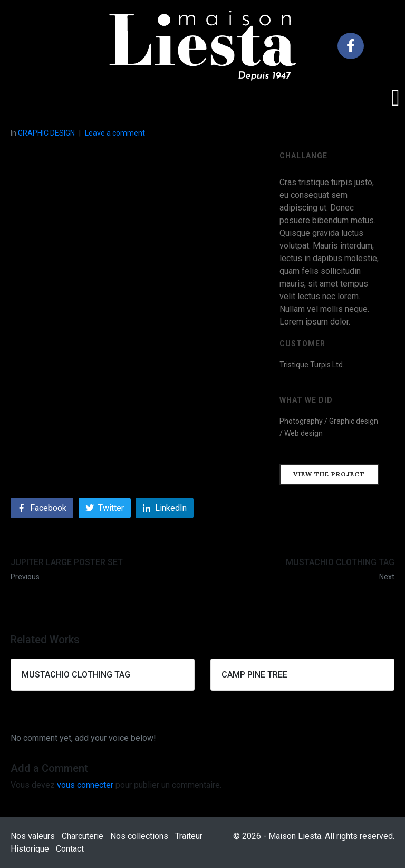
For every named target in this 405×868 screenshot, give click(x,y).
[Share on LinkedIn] (165, 508)
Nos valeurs (33, 836)
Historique (30, 849)
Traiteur (189, 836)
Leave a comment (115, 133)
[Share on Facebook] (42, 508)
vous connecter (85, 785)
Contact (70, 849)
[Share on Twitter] (105, 508)
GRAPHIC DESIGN (46, 133)
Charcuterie (83, 836)
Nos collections (139, 836)
